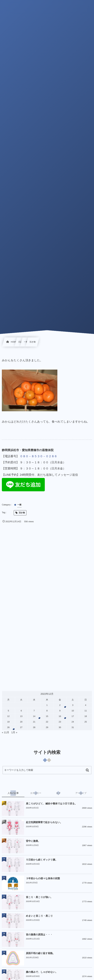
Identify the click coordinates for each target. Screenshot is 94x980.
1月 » (14, 732)
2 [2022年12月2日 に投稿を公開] (60, 705)
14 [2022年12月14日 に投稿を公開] (34, 716)
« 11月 (6, 732)
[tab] (13, 793)
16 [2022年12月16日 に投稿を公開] (60, 716)
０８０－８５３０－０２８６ (38, 456)
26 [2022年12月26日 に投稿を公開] (8, 727)
